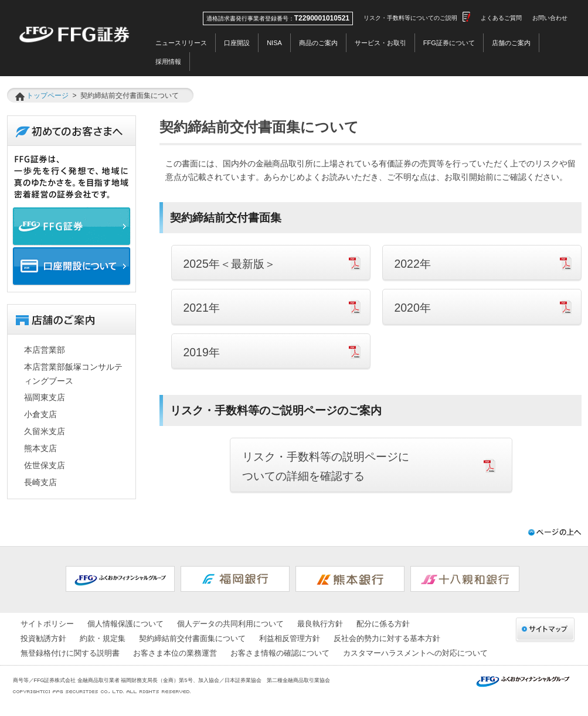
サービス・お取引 (380, 43)
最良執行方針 (320, 624)
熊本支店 (40, 448)
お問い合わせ (550, 18)
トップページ (47, 96)
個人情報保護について (125, 624)
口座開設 (237, 43)
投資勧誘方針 (43, 638)
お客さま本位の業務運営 (175, 653)
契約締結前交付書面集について (192, 638)
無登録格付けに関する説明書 (70, 653)
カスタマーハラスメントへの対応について (415, 653)
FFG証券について (449, 43)
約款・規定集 (103, 638)
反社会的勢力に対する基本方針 (387, 638)
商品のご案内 (318, 43)
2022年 (413, 264)
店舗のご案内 (511, 43)
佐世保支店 (45, 465)
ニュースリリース (181, 43)
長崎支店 (40, 482)
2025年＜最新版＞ (230, 264)
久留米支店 (45, 431)
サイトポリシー (47, 624)
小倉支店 (40, 414)
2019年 (202, 352)
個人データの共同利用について (230, 624)
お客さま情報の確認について (280, 653)
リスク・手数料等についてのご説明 (410, 18)
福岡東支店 (45, 397)
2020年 (413, 308)
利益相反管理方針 (290, 638)
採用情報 (168, 62)
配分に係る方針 (383, 624)
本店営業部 (45, 350)
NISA (274, 43)
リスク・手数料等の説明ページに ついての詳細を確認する (326, 466)
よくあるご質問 (501, 18)
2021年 (202, 308)
